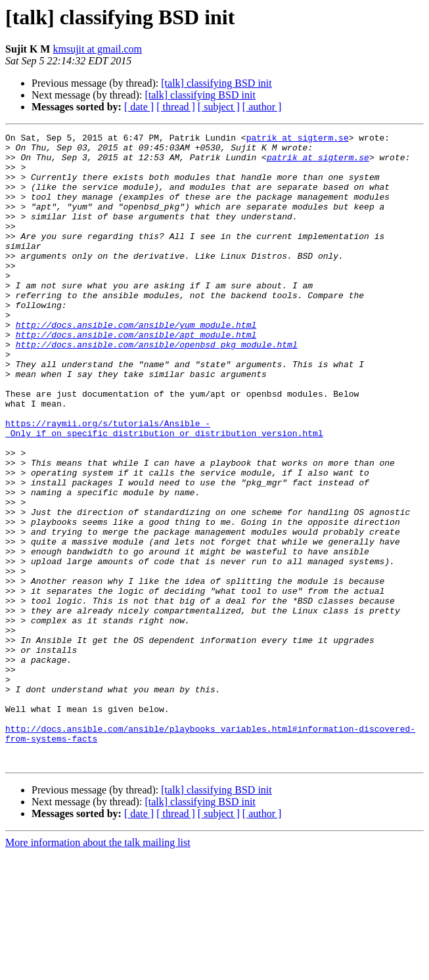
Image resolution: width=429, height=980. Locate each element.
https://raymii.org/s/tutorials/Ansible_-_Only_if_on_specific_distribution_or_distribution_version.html (164, 488)
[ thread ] (176, 107)
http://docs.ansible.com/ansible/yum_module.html (136, 364)
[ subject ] (219, 107)
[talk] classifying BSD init (216, 83)
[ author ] (262, 107)
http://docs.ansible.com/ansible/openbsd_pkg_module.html (157, 388)
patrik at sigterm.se (298, 139)
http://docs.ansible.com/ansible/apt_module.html (136, 376)
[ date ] (139, 107)
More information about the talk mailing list (98, 969)
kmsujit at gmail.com (97, 49)
